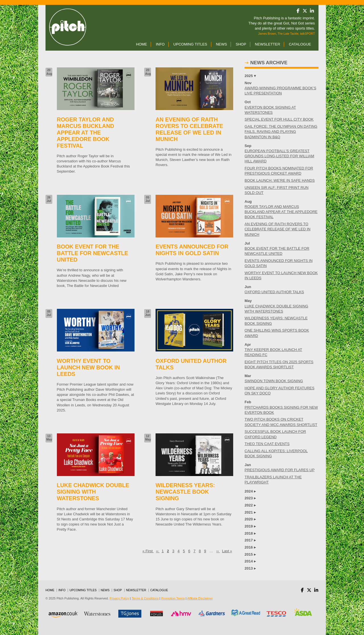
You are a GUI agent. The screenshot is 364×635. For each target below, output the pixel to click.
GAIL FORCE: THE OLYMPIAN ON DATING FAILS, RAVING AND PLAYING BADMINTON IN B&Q (281, 132)
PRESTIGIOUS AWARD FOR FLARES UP (280, 470)
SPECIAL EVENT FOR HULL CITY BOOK (279, 119)
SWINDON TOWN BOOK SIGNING (274, 381)
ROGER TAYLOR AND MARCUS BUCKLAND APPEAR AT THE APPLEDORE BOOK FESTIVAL (281, 212)
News (221, 44)
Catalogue (300, 44)
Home (141, 44)
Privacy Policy (119, 598)
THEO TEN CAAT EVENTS (267, 444)
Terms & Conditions (145, 598)
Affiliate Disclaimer (200, 598)
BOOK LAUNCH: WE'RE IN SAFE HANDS (280, 180)
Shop (241, 44)
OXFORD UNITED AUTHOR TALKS (274, 292)
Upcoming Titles (190, 44)
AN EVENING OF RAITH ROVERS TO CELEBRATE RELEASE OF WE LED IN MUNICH (278, 229)
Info (160, 44)
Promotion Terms (173, 598)
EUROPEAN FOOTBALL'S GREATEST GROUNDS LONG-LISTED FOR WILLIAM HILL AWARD (279, 156)
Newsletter (267, 44)
